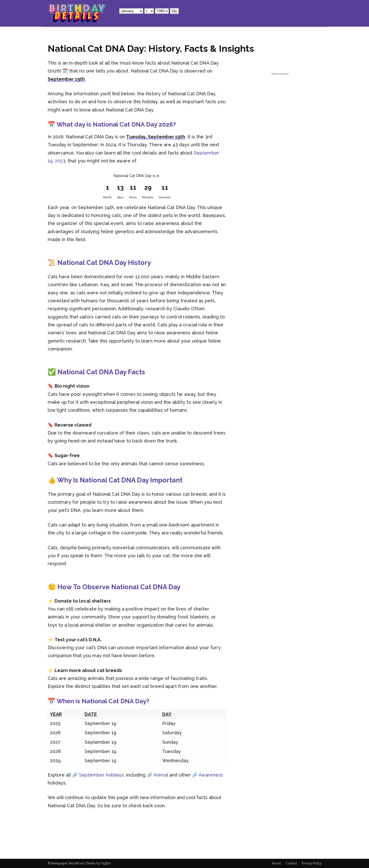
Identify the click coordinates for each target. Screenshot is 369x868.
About (276, 863)
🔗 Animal (157, 775)
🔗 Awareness (207, 775)
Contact (291, 863)
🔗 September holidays (98, 775)
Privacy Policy (312, 863)
